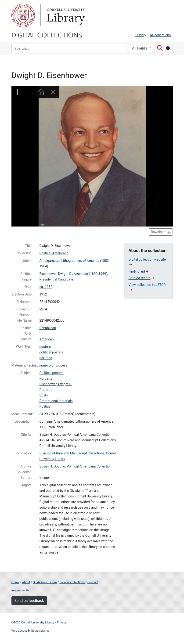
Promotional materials (56, 401)
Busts (44, 395)
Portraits (46, 379)
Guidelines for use (45, 582)
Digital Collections (47, 35)
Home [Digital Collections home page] (15, 582)
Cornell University (23, 15)
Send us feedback (29, 601)
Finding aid (139, 272)
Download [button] (161, 232)
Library (65, 15)
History (141, 35)
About (26, 582)
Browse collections (72, 582)
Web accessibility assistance (31, 631)
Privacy (62, 622)
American (47, 339)
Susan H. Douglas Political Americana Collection (76, 466)
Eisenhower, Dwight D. (56, 384)
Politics (45, 407)
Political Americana (54, 253)
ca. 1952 (46, 287)
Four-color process (54, 365)
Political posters (52, 373)
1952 (43, 294)
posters (45, 347)
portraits (46, 358)
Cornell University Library (38, 622)
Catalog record (141, 278)
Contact (93, 582)
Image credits (21, 590)
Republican (48, 328)
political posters (51, 352)
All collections (160, 35)
